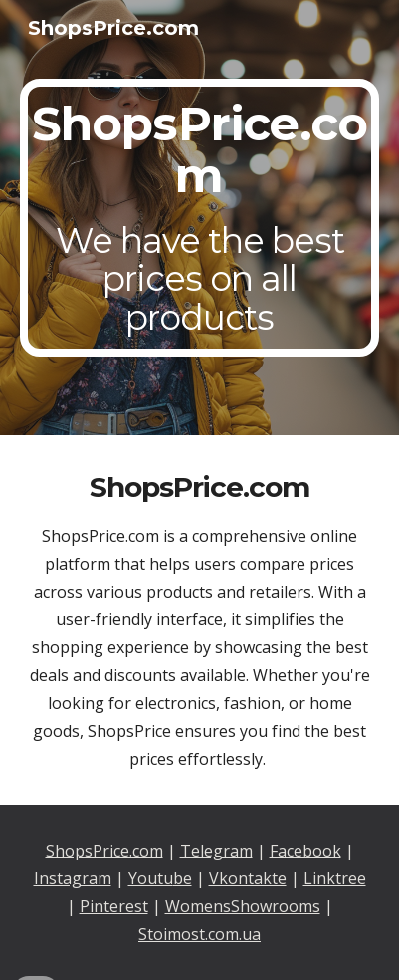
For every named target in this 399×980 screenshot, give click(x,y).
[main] (200, 218)
